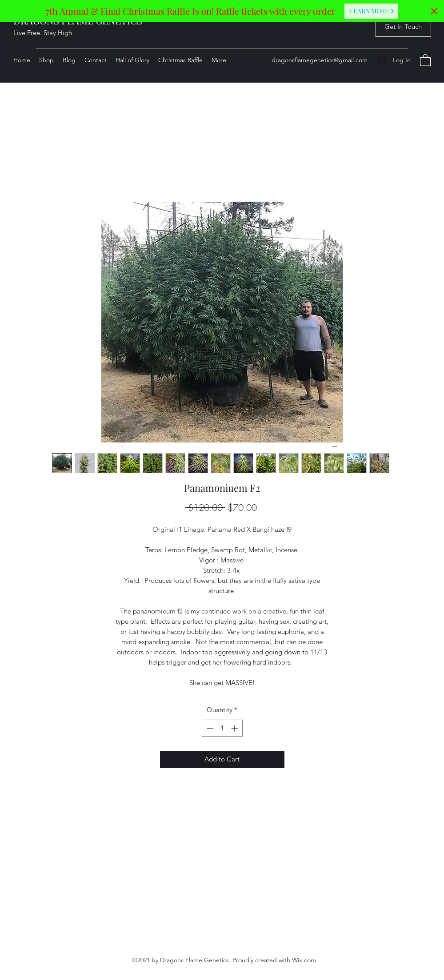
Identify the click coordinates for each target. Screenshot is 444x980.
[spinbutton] (222, 728)
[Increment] (235, 728)
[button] (403, 27)
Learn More (372, 11)
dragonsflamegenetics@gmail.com (320, 60)
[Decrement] (209, 728)
